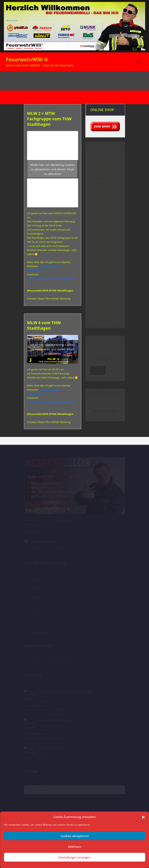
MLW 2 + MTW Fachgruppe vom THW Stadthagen (49, 119)
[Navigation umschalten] (138, 61)
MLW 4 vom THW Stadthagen (44, 325)
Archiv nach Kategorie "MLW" (107, 81)
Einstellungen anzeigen (74, 857)
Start (84, 81)
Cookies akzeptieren (75, 836)
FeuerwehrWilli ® (27, 59)
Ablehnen (75, 847)
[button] (143, 817)
